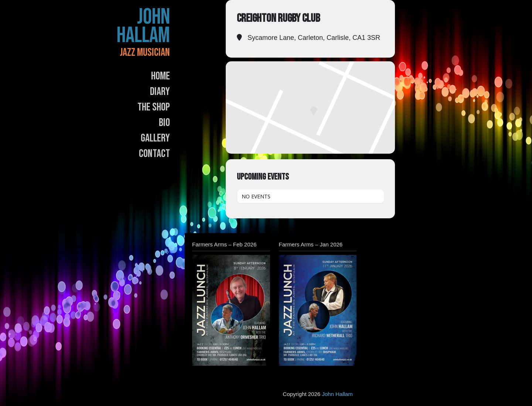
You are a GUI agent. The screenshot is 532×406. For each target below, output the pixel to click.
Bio (164, 123)
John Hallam (143, 26)
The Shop (154, 107)
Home (161, 76)
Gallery (155, 138)
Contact (154, 154)
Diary (160, 92)
